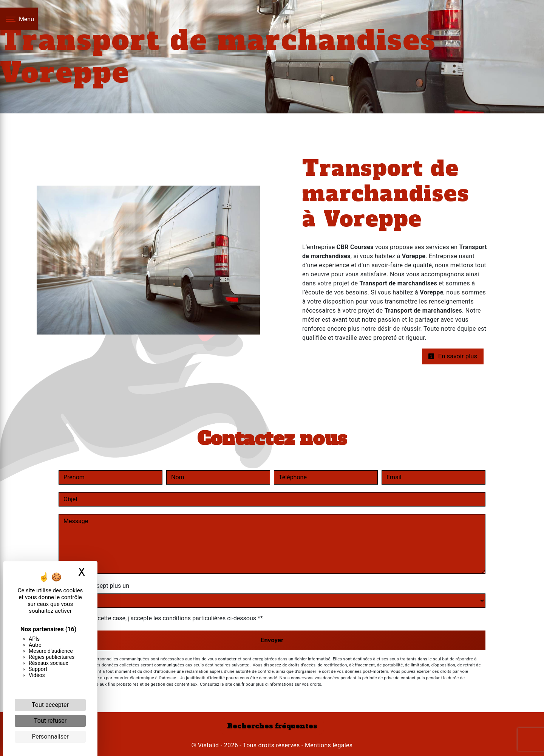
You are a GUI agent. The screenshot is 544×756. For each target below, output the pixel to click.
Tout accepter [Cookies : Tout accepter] (50, 705)
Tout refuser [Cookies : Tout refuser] (50, 721)
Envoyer (272, 640)
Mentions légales (328, 745)
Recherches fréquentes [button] (272, 726)
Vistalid (209, 745)
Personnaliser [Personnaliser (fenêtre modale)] (50, 737)
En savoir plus (453, 356)
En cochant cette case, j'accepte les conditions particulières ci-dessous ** (165, 618)
